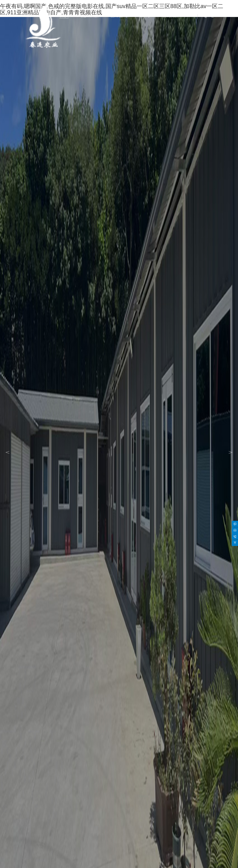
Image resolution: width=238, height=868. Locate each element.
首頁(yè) (64, 16)
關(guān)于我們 (90, 16)
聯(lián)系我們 (170, 16)
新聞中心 (145, 16)
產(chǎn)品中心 (119, 16)
